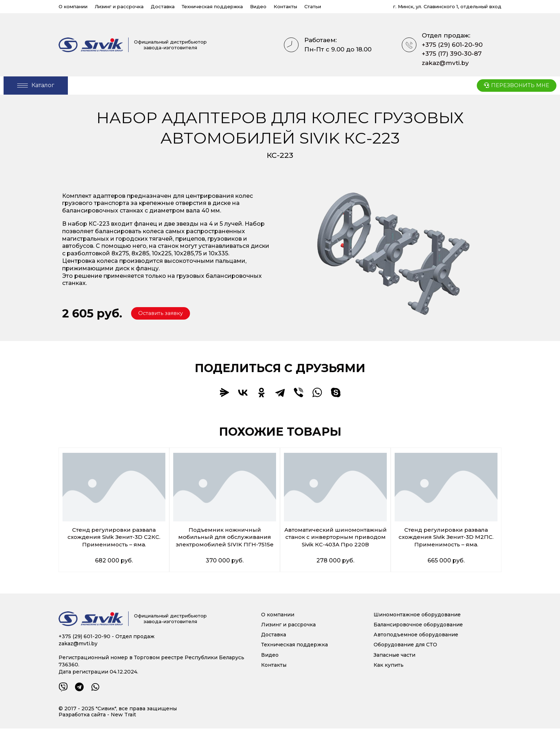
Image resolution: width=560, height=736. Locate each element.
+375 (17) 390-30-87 (452, 54)
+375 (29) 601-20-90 (452, 45)
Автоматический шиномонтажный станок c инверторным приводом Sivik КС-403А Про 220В (335, 541)
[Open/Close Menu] (36, 86)
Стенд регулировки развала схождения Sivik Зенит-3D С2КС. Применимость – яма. (114, 537)
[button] (163, 314)
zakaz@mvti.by (445, 63)
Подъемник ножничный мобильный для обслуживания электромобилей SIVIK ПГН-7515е (225, 537)
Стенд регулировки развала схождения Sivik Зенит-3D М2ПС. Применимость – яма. (446, 537)
